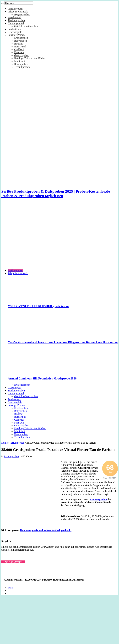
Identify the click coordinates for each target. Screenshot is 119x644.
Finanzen (19, 52)
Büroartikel (20, 47)
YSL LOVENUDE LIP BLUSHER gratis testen (38, 306)
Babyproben (21, 41)
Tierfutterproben (16, 20)
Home (4, 443)
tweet (11, 588)
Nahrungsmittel (16, 23)
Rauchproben (21, 64)
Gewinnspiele (15, 32)
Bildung (18, 44)
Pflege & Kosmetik (18, 12)
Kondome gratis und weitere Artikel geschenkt (46, 530)
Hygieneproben (22, 14)
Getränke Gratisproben (26, 26)
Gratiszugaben (22, 55)
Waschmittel (14, 17)
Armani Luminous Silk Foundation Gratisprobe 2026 (42, 378)
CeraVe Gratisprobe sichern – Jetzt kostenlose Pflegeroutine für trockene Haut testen (63, 342)
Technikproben (22, 67)
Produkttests (14, 29)
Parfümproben (15, 9)
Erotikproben (21, 38)
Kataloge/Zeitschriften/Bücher (30, 58)
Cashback (19, 49)
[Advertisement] (30, 236)
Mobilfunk (20, 61)
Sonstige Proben (16, 35)
